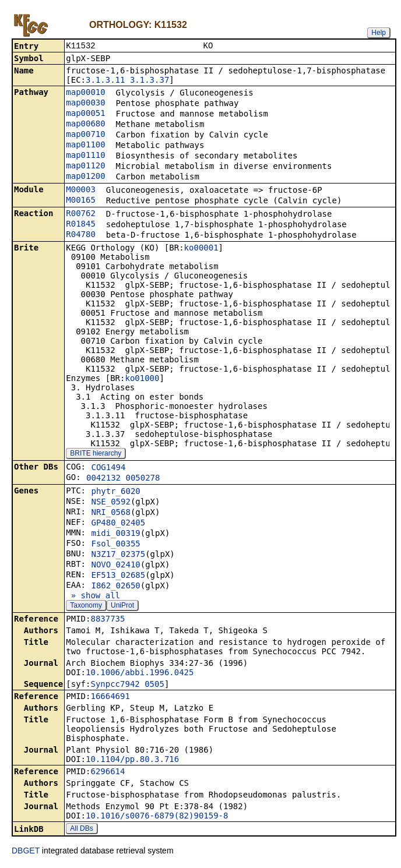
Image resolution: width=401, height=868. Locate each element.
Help (379, 33)
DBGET (26, 852)
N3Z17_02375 (118, 555)
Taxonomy (86, 606)
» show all (93, 597)
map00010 (85, 93)
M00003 (81, 190)
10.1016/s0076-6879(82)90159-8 (157, 817)
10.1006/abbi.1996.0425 (140, 673)
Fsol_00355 (115, 545)
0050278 (143, 479)
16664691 (110, 697)
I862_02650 (115, 587)
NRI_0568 (110, 513)
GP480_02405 (118, 524)
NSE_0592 (110, 503)
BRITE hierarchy (96, 454)
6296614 (108, 772)
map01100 (85, 146)
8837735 (108, 620)
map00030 (85, 104)
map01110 (85, 156)
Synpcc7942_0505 (127, 685)
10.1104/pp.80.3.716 (132, 760)
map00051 (85, 114)
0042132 (103, 479)
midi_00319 (115, 534)
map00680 (85, 125)
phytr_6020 (115, 492)
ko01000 (142, 379)
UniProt (122, 606)
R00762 (81, 214)
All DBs (81, 830)
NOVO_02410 (115, 566)
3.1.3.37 (150, 81)
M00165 (81, 201)
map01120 (85, 167)
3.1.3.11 (105, 81)
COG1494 (108, 468)
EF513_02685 (118, 576)
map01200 (85, 177)
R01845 (81, 225)
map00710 (85, 135)
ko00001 (201, 249)
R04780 (81, 235)
